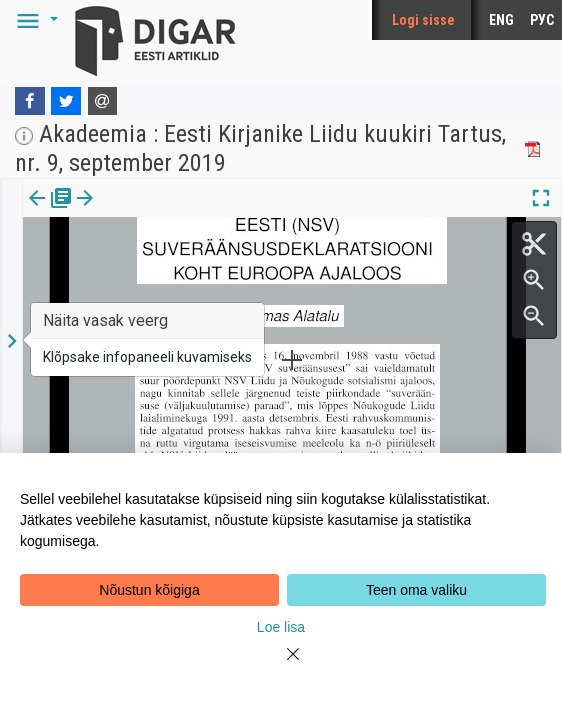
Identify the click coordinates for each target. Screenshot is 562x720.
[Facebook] (30, 101)
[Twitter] (66, 101)
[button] (34, 20)
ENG (501, 20)
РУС (542, 20)
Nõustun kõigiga (149, 590)
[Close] (281, 666)
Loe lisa (281, 627)
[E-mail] (103, 101)
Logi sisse (423, 20)
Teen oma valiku (416, 590)
